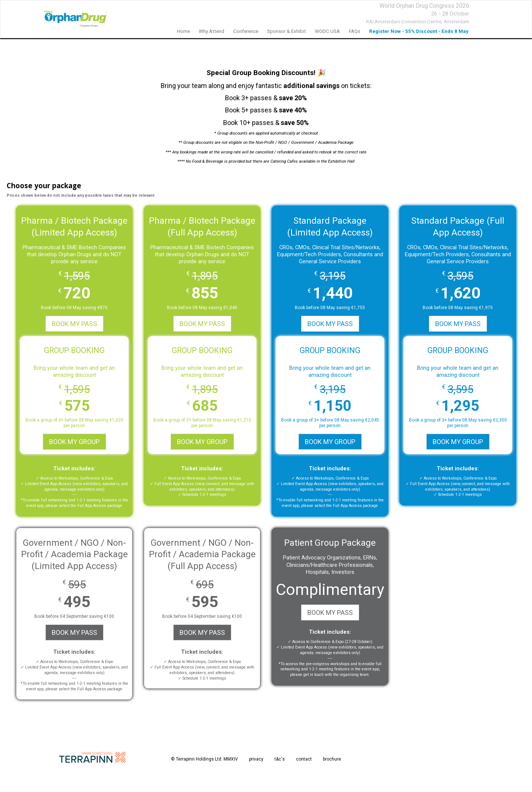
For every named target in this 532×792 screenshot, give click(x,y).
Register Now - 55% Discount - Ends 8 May (419, 31)
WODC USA (327, 31)
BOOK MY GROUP (74, 442)
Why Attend (212, 31)
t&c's (280, 759)
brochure (332, 759)
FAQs (354, 31)
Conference (246, 31)
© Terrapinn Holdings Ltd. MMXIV (204, 759)
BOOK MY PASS (74, 324)
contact (304, 759)
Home (183, 31)
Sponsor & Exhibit (287, 31)
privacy (256, 759)
